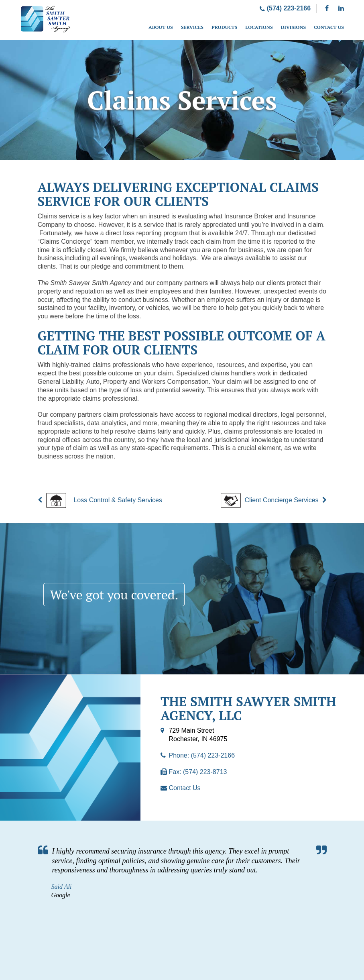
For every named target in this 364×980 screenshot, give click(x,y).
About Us (161, 27)
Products (224, 27)
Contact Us (329, 27)
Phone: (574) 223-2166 (202, 755)
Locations (259, 27)
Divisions (294, 27)
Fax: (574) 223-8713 (198, 772)
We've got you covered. (115, 595)
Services (192, 27)
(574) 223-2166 (285, 8)
